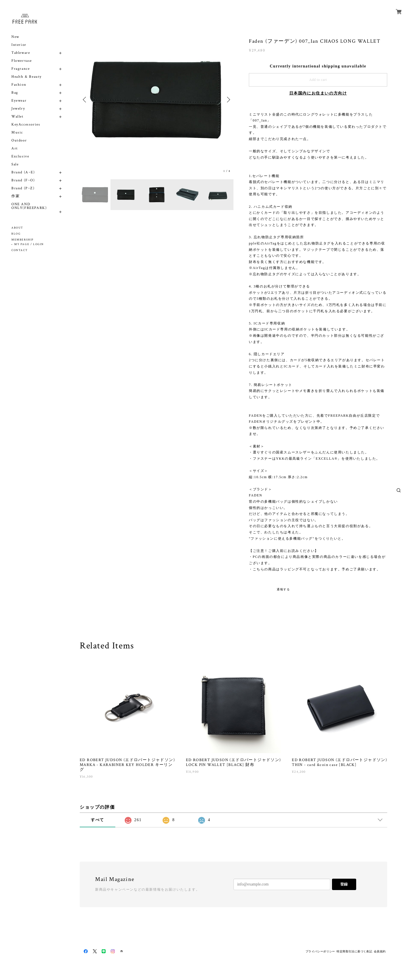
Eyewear (19, 101)
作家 (16, 196)
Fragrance (20, 69)
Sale (15, 164)
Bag (15, 93)
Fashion (19, 85)
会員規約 (380, 951)
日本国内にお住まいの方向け (318, 93)
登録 (344, 884)
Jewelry (18, 109)
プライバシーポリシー (320, 951)
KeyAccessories (26, 125)
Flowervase (22, 61)
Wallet (18, 117)
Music (17, 132)
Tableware (21, 53)
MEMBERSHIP (22, 240)
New (15, 37)
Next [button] (228, 100)
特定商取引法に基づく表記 (354, 951)
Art (15, 148)
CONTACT (20, 250)
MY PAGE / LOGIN (29, 244)
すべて (98, 820)
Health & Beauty (27, 77)
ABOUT (17, 228)
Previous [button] (85, 100)
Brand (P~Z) (23, 188)
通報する (283, 589)
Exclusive (20, 156)
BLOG (16, 234)
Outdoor (19, 140)
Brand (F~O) (23, 180)
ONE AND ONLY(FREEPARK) (29, 206)
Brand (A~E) (23, 172)
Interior (19, 45)
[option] (157, 100)
